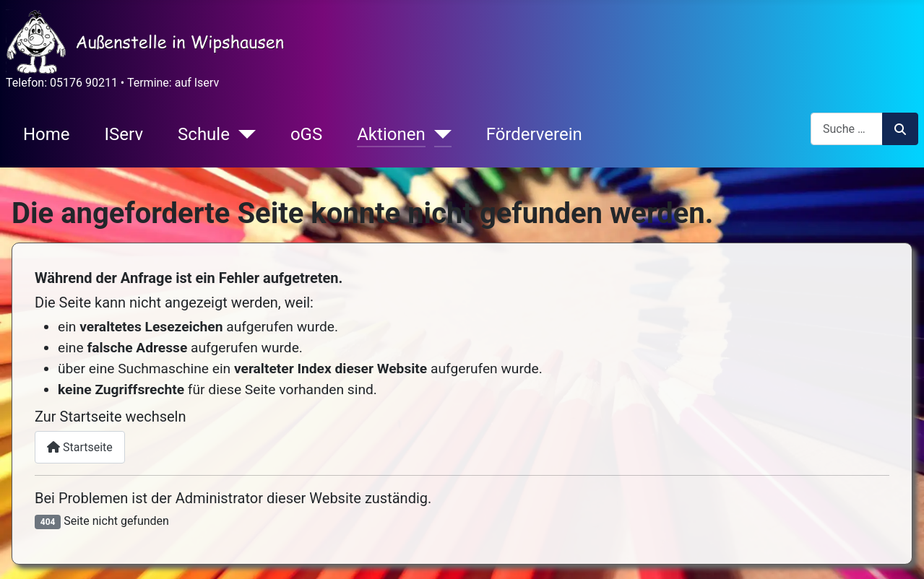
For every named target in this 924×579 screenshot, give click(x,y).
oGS (306, 134)
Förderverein (534, 134)
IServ (124, 134)
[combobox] (847, 129)
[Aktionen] (439, 134)
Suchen (900, 129)
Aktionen (391, 134)
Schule (204, 134)
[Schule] (243, 134)
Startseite (80, 447)
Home (47, 134)
